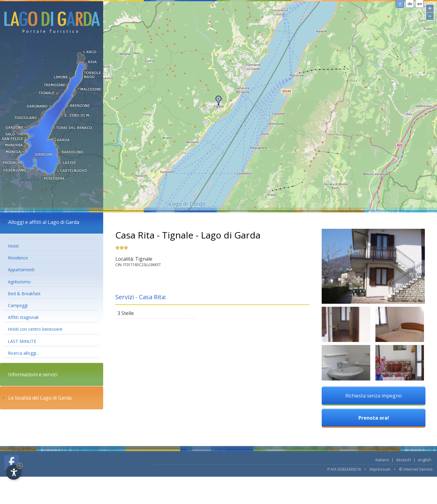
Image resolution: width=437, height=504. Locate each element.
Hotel (13, 246)
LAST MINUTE (22, 341)
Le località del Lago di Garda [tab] (36, 398)
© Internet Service (416, 469)
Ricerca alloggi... (23, 353)
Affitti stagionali (23, 317)
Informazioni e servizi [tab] (29, 374)
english (425, 460)
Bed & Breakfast (24, 294)
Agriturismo (19, 282)
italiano (382, 460)
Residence (18, 258)
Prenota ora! (374, 418)
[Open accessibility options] (14, 472)
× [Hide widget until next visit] (20, 466)
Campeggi (18, 305)
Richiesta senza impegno (374, 396)
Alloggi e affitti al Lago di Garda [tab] (40, 222)
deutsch (403, 460)
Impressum (380, 469)
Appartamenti (21, 270)
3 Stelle (126, 313)
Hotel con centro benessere (35, 329)
